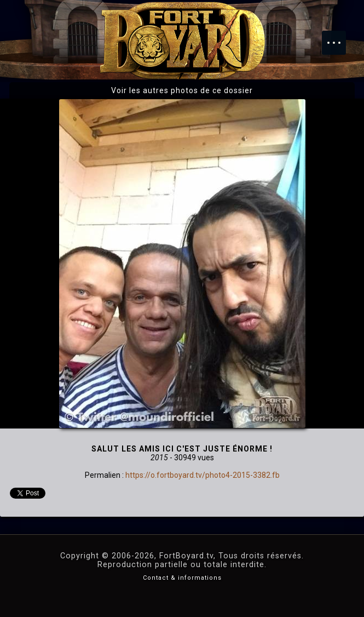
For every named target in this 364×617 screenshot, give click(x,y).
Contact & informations (182, 578)
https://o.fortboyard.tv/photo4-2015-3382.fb (203, 475)
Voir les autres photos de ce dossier (182, 90)
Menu (339, 37)
